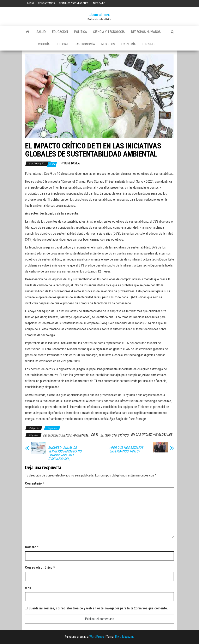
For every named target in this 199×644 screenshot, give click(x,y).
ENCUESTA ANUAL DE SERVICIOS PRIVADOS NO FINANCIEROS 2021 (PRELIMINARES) (65, 453)
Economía (128, 44)
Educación (60, 32)
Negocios (108, 44)
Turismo (148, 44)
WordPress (97, 637)
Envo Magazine (125, 637)
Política (80, 32)
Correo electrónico (40, 567)
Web (28, 588)
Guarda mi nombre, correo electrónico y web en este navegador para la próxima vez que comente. (98, 608)
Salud (41, 32)
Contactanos (46, 3)
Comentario (35, 483)
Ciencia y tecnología (109, 32)
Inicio (31, 3)
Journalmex (100, 15)
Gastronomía (85, 44)
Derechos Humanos (146, 32)
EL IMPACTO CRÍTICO (114, 435)
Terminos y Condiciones (74, 3)
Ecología (43, 44)
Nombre (32, 547)
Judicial (62, 44)
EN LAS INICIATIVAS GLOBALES (152, 435)
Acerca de (99, 3)
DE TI (94, 435)
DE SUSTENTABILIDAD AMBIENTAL (66, 435)
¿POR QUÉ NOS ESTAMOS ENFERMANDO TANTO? (126, 450)
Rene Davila (72, 163)
